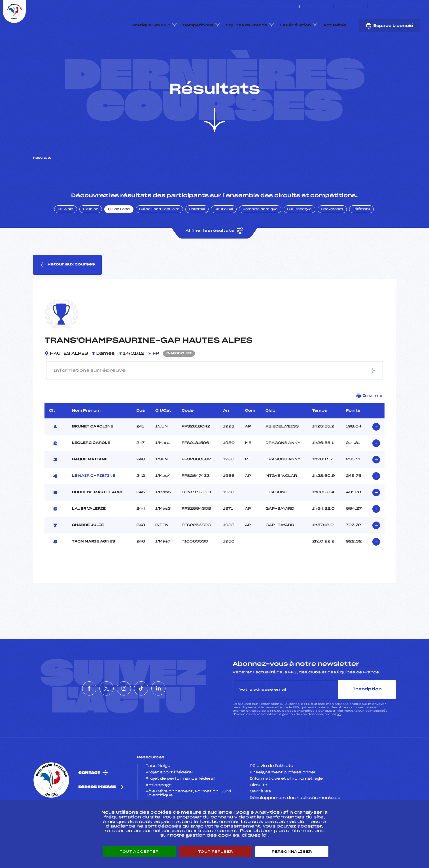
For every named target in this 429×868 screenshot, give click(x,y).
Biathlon (91, 236)
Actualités (335, 25)
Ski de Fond (119, 236)
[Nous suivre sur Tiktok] (412, 7)
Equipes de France (247, 25)
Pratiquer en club (151, 25)
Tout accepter (139, 852)
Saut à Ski (224, 236)
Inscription (367, 716)
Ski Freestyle (300, 236)
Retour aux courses (67, 292)
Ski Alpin (66, 236)
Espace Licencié (389, 26)
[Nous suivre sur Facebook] (392, 7)
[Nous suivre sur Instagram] (405, 7)
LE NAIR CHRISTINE (94, 503)
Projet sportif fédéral (169, 799)
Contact (90, 800)
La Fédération (296, 25)
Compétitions (198, 25)
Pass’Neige (158, 793)
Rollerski (197, 236)
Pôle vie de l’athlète (271, 793)
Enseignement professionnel (282, 799)
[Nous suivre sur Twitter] (399, 7)
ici (339, 741)
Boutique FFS (351, 7)
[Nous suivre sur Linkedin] (418, 7)
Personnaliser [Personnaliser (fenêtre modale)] (292, 852)
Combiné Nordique (260, 236)
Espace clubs (317, 7)
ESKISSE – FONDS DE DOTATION (268, 7)
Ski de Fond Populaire (160, 236)
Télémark (361, 236)
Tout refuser (215, 852)
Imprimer (370, 422)
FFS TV (378, 7)
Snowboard (332, 236)
